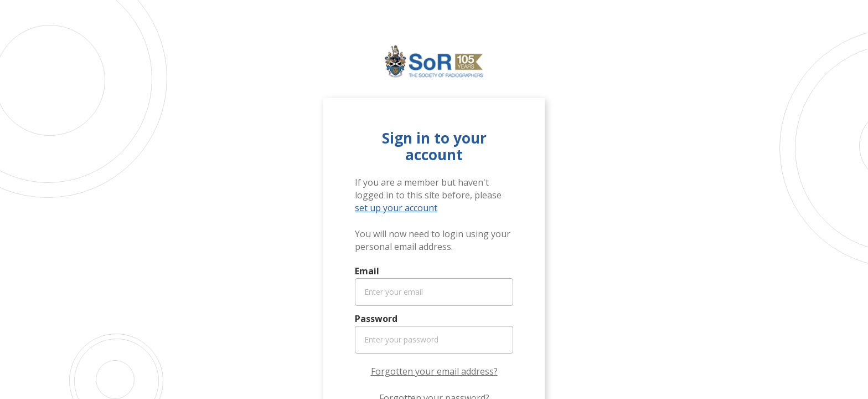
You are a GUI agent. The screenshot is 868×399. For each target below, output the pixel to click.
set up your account (396, 208)
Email (367, 271)
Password (376, 319)
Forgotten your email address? (434, 371)
